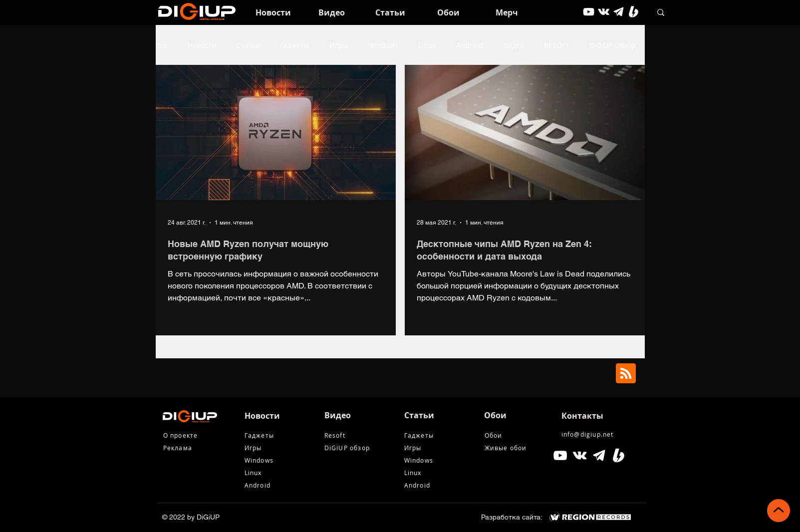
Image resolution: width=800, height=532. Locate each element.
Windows (383, 45)
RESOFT (557, 45)
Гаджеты (295, 45)
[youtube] (589, 12)
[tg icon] (619, 12)
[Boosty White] (634, 12)
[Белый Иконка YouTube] (560, 455)
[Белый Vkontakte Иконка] (580, 455)
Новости (202, 45)
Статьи (248, 45)
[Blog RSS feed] (626, 374)
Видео (514, 45)
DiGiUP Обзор (613, 45)
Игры (339, 45)
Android (470, 45)
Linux (427, 45)
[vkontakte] (604, 12)
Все (162, 45)
